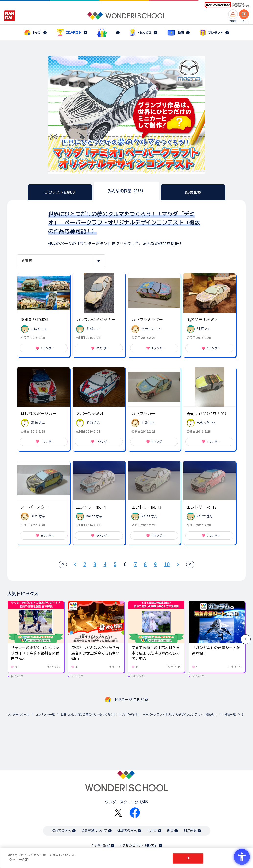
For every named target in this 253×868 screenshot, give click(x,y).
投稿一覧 (230, 715)
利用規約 (190, 831)
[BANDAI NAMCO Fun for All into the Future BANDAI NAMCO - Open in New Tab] (227, 5)
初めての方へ (62, 831)
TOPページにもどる (131, 700)
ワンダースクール (18, 715)
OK (188, 858)
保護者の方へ (127, 831)
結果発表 (193, 192)
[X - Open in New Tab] (118, 813)
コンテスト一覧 (45, 715)
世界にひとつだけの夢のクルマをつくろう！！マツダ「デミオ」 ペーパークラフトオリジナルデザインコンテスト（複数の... (140, 715)
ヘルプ (152, 831)
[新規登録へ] (233, 14)
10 (167, 564)
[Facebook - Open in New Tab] (135, 813)
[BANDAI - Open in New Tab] (10, 16)
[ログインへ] (244, 14)
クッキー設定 (100, 846)
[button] (246, 639)
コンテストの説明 (60, 192)
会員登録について (94, 831)
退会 (170, 831)
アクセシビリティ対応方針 (138, 846)
